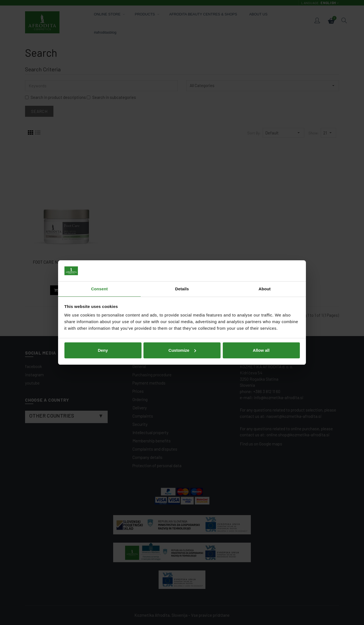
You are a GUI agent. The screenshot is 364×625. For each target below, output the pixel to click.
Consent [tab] (100, 289)
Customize (182, 350)
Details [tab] (182, 289)
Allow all (261, 350)
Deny (103, 350)
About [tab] (265, 289)
